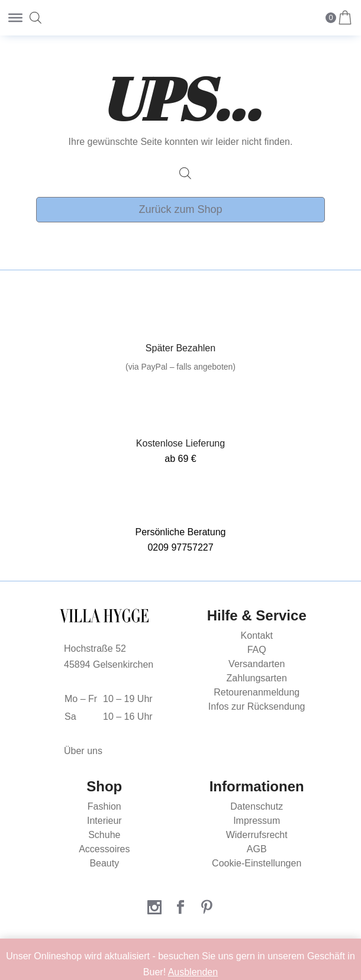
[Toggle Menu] (15, 18)
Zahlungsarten (257, 678)
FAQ (257, 650)
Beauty (104, 863)
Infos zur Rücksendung (257, 706)
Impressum (257, 821)
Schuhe (104, 835)
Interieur (104, 821)
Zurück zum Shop (180, 209)
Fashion (104, 806)
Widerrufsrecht (257, 835)
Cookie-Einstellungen (257, 863)
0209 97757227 (180, 547)
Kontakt (257, 635)
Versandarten (257, 664)
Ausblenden (193, 972)
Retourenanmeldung (257, 692)
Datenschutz (257, 806)
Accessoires (104, 849)
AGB (257, 849)
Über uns (83, 751)
